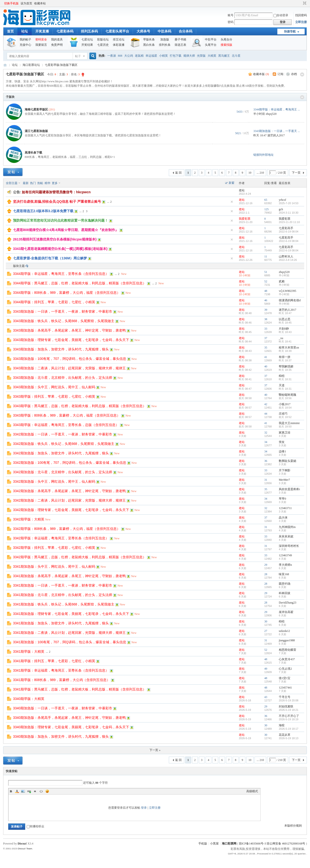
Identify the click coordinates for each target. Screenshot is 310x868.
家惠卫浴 (285, 433)
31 (266, 480)
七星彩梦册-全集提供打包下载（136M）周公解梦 (50, 258)
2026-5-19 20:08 (289, 700)
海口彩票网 (5, 65)
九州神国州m (287, 527)
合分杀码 (186, 31)
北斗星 (236, 56)
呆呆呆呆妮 (286, 536)
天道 (282, 385)
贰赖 (282, 281)
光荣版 (201, 56)
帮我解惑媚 (286, 366)
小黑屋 (214, 844)
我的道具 (57, 39)
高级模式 (252, 791)
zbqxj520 (271, 114)
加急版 (165, 39)
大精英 (212, 56)
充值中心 (25, 45)
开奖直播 (42, 31)
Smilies (47, 791)
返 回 (178, 173)
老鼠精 (139, 56)
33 (266, 329)
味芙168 (284, 574)
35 (266, 348)
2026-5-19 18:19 (289, 719)
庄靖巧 (283, 414)
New (124, 274)
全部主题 (12, 183)
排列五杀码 (89, 31)
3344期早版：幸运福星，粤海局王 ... (277, 109)
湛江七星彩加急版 (36, 131)
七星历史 (103, 45)
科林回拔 (285, 593)
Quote (35, 791)
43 (266, 697)
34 (266, 442)
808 (120, 56)
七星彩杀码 (65, 31)
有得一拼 (285, 357)
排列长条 (165, 45)
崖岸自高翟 (286, 612)
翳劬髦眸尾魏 (287, 395)
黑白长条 (149, 45)
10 (250, 173)
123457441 (285, 688)
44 (266, 414)
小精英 (163, 56)
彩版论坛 (103, 39)
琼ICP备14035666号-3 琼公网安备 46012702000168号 (272, 844)
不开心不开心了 (289, 716)
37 (266, 338)
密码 (231, 22)
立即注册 (301, 22)
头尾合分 (226, 39)
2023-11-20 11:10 (289, 222)
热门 (33, 183)
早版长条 (149, 39)
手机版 (203, 844)
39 (266, 310)
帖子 (78, 56)
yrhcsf (282, 200)
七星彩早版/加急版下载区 (61, 65)
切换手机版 (11, 3)
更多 (55, 183)
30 (266, 621)
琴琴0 (282, 499)
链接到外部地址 (263, 155)
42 (266, 404)
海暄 (282, 725)
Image (23, 791)
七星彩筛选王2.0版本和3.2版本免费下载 (43, 211)
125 (266, 209)
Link (29, 791)
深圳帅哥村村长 (289, 546)
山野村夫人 (286, 256)
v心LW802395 (287, 291)
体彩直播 (119, 45)
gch (281, 209)
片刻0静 (284, 329)
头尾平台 (211, 45)
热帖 (40, 183)
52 (266, 281)
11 (266, 256)
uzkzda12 (284, 631)
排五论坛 (119, 39)
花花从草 (285, 735)
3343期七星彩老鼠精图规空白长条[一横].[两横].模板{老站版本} (60, 249)
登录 (144, 808)
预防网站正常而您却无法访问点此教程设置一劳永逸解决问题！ (61, 220)
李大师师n (285, 565)
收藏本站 (40, 3)
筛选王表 (180, 45)
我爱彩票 (285, 219)
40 (266, 366)
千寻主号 (285, 697)
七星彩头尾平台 (117, 31)
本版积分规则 (293, 826)
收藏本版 (261, 74)
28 (266, 574)
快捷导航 (290, 31)
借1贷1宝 (285, 678)
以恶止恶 (285, 319)
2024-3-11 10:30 (289, 213)
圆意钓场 (285, 584)
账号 (231, 15)
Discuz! (22, 844)
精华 (47, 183)
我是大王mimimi (289, 423)
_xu (281, 338)
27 (266, 631)
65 (266, 200)
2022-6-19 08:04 (289, 232)
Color (17, 791)
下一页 (296, 173)
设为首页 (26, 3)
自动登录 (281, 15)
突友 (282, 442)
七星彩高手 (286, 228)
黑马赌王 (224, 56)
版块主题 (19, 266)
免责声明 (57, 45)
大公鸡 (129, 56)
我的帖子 (25, 39)
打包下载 (176, 56)
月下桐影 (285, 470)
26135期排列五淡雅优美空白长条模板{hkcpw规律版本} (55, 239)
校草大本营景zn (289, 348)
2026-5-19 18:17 (289, 729)
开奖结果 (87, 45)
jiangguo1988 (287, 640)
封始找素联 (286, 706)
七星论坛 (87, 39)
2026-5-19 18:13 (289, 738)
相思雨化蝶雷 (287, 650)
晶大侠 (283, 518)
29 (266, 565)
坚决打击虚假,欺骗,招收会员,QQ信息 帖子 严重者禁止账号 (57, 201)
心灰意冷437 (287, 659)
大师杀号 (143, 31)
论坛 (24, 31)
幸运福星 (151, 56)
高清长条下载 (33, 153)
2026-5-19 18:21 (289, 710)
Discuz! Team (25, 849)
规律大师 (189, 56)
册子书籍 (180, 39)
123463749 (285, 555)
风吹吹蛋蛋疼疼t (289, 489)
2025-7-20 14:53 (289, 203)
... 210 (260, 173)
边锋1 (282, 451)
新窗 (232, 183)
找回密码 (301, 15)
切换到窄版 (304, 3)
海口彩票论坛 (31, 65)
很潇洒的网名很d (290, 300)
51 (266, 272)
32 (266, 433)
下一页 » (155, 750)
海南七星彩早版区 (36, 109)
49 (266, 669)
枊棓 (282, 376)
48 (266, 291)
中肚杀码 (164, 31)
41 (266, 357)
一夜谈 (112, 56)
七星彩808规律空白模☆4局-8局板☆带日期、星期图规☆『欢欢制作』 (66, 230)
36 (266, 461)
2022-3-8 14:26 (288, 260)
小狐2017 (285, 404)
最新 (26, 183)
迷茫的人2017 (276, 135)
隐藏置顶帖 (232, 202)
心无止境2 (285, 669)
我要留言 (41, 45)
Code (41, 791)
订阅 (280, 74)
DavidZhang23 (287, 603)
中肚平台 (211, 39)
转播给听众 (35, 826)
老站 (242, 190)
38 (266, 319)
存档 (294, 74)
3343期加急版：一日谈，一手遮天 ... (277, 131)
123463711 (285, 508)
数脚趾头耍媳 (287, 461)
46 (266, 300)
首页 (10, 31)
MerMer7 (284, 480)
